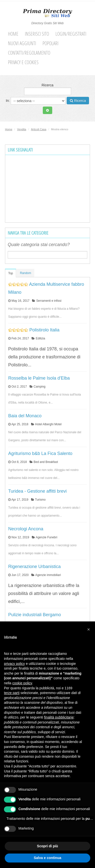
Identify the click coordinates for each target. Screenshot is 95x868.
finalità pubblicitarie (59, 717)
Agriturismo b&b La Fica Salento (40, 453)
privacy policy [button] (14, 664)
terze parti (12, 693)
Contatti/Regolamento (29, 53)
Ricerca (48, 89)
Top (11, 273)
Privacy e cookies (23, 62)
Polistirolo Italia (44, 330)
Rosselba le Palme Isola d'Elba (39, 378)
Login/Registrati (71, 34)
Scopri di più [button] (48, 846)
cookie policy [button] (22, 683)
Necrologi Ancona (26, 529)
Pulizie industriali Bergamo (35, 615)
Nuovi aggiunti (22, 43)
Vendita (22, 129)
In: (36, 101)
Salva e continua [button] (47, 858)
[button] (89, 629)
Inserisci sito (37, 34)
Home (13, 34)
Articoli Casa (39, 129)
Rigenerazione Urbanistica (34, 567)
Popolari (50, 43)
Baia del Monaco (25, 416)
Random (25, 273)
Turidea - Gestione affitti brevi (37, 491)
